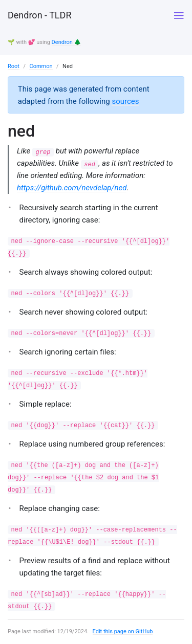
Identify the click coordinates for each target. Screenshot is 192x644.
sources (125, 101)
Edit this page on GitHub (123, 631)
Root (14, 66)
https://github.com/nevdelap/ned (72, 188)
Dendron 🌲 (67, 42)
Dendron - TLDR (39, 15)
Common (41, 66)
